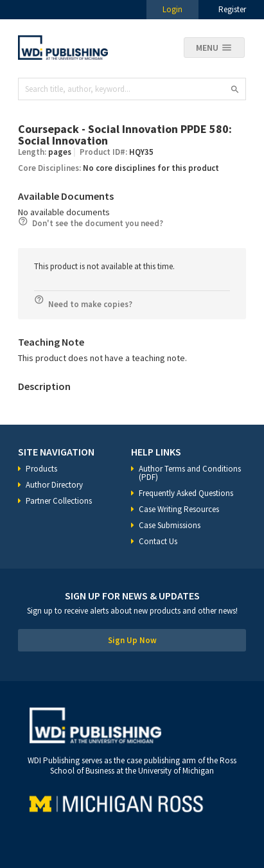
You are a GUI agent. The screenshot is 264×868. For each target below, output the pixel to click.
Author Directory (54, 485)
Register (232, 9)
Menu (207, 48)
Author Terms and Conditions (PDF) (190, 473)
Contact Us (158, 541)
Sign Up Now (132, 640)
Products (41, 469)
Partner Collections (59, 501)
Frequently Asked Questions (186, 493)
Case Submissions (170, 525)
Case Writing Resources (179, 509)
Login (172, 9)
